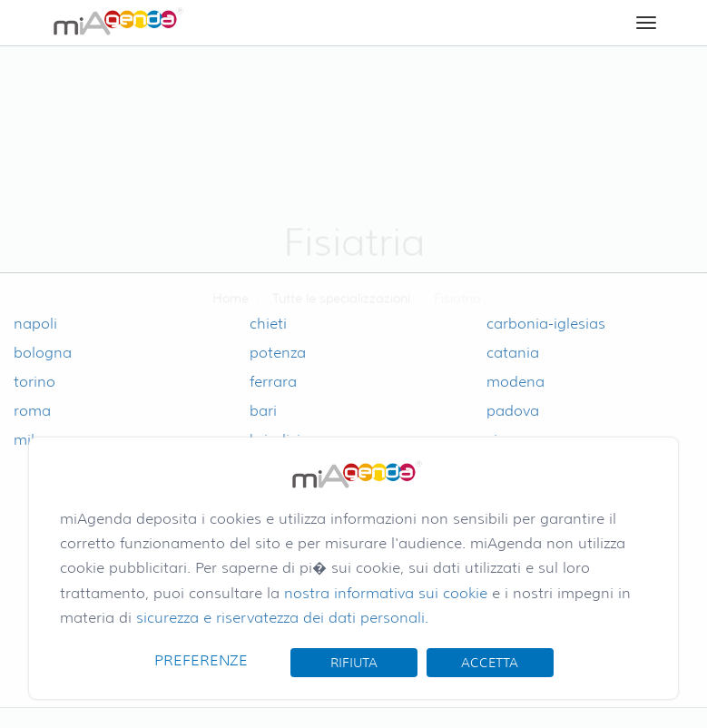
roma (32, 411)
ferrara (273, 382)
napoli (35, 324)
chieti (268, 324)
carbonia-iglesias (546, 324)
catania (513, 353)
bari (263, 411)
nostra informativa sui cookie (386, 593)
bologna (43, 353)
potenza (278, 353)
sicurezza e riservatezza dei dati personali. (282, 618)
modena (516, 382)
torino (34, 382)
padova (513, 411)
